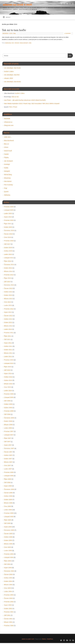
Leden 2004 (8, 591)
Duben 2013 (8, 295)
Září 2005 (7, 523)
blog (14, 33)
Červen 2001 (8, 619)
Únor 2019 (8, 237)
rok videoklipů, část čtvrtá (12, 68)
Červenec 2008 (9, 418)
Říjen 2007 (8, 438)
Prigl (6, 188)
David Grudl (8, 151)
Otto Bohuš (8, 181)
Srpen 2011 (8, 343)
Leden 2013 (8, 305)
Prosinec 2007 (9, 431)
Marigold (7, 171)
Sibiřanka (7, 195)
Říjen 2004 (8, 561)
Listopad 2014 (9, 258)
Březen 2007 (8, 462)
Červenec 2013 (9, 285)
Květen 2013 (8, 292)
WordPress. (50, 639)
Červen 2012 (8, 316)
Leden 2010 (8, 390)
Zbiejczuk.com (9, 125)
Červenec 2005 (9, 530)
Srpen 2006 (8, 486)
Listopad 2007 (9, 435)
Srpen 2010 (8, 373)
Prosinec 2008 (9, 411)
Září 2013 (7, 282)
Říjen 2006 (8, 479)
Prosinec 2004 (9, 554)
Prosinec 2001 (9, 612)
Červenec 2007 (9, 448)
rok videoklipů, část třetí (12, 75)
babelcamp (8, 43)
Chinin (6, 147)
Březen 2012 (8, 326)
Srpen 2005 (8, 527)
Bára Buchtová (9, 140)
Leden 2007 (8, 469)
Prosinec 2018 (9, 241)
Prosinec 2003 (9, 595)
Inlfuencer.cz (8, 122)
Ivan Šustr (7, 100)
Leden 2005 (8, 551)
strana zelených (24, 43)
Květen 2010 (8, 377)
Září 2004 (7, 564)
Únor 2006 (8, 506)
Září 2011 (7, 339)
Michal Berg (8, 174)
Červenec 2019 (9, 230)
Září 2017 (7, 244)
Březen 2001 (8, 622)
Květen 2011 (8, 346)
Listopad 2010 (9, 363)
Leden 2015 (8, 254)
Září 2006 (7, 482)
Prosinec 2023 (9, 220)
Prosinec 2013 (9, 275)
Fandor (6, 154)
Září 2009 (7, 401)
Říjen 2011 (8, 336)
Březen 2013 (8, 299)
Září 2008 (7, 414)
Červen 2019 (8, 234)
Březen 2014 (8, 271)
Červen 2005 (8, 534)
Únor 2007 (8, 465)
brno (13, 43)
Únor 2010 (8, 387)
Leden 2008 (8, 428)
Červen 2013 (8, 288)
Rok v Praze (13, 107)
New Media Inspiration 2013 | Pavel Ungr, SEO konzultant (23, 103)
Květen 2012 (8, 319)
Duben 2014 (8, 268)
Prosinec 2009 (9, 394)
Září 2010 (7, 370)
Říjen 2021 (8, 224)
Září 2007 (7, 442)
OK (69, 55)
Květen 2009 (8, 404)
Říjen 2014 (8, 261)
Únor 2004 (8, 588)
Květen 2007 (8, 455)
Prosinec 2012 (9, 309)
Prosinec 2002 (9, 602)
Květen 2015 (8, 251)
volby (30, 43)
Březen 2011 (8, 353)
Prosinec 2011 (9, 333)
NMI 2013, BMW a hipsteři (51, 103)
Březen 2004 (8, 585)
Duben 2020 (8, 227)
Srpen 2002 (8, 605)
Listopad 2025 (9, 210)
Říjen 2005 (8, 520)
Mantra (44, 639)
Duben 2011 (8, 350)
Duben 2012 (8, 322)
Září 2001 (7, 615)
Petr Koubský (8, 185)
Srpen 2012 (8, 312)
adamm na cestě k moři (17, 5)
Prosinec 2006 (9, 472)
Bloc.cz (6, 144)
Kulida (6, 168)
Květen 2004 (8, 578)
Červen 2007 (8, 452)
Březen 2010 (8, 384)
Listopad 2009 (9, 397)
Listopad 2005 (9, 516)
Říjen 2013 (8, 278)
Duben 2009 (8, 408)
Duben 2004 (8, 581)
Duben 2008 (8, 421)
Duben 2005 (8, 540)
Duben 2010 (8, 380)
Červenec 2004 (9, 571)
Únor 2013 (8, 302)
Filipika (6, 157)
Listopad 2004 (9, 557)
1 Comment (67, 33)
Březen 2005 (8, 544)
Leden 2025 (8, 213)
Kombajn (7, 164)
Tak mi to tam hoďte (14, 30)
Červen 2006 (8, 493)
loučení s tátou (9, 71)
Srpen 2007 (8, 445)
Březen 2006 (8, 503)
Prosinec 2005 (9, 513)
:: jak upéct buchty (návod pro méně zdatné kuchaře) (29, 100)
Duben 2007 (8, 459)
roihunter (17, 43)
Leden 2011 (8, 356)
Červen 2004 (8, 574)
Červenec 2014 (9, 264)
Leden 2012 (8, 329)
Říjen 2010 (8, 367)
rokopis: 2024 (8, 78)
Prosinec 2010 (9, 360)
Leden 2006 (8, 510)
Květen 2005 (8, 537)
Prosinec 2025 (9, 207)
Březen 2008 (8, 425)
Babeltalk (7, 119)
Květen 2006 (8, 496)
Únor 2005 (8, 547)
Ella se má (15, 97)
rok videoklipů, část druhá (12, 82)
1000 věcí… (8, 137)
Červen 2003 (8, 598)
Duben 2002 (8, 608)
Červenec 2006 (9, 489)
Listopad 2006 (9, 476)
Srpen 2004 (8, 568)
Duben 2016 (8, 247)
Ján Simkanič (8, 161)
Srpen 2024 (8, 217)
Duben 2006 (8, 499)
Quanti (6, 192)
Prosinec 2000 (9, 625)
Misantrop (7, 178)
